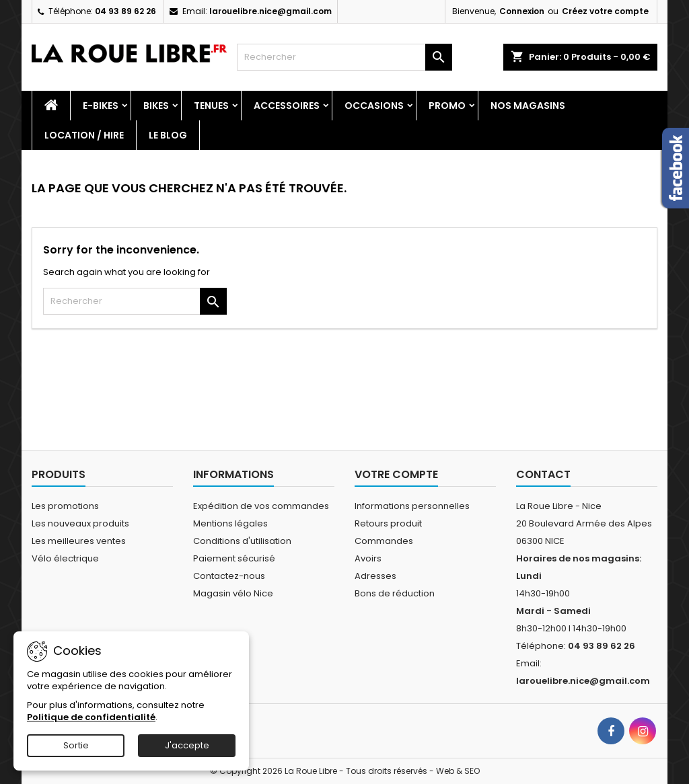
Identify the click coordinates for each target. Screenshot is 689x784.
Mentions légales (230, 523)
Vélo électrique (65, 558)
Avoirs (368, 558)
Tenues (211, 106)
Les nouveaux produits (80, 523)
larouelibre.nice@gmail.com (270, 11)
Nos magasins (528, 106)
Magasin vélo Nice (233, 593)
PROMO (447, 106)
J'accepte (187, 745)
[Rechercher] (344, 57)
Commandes (384, 541)
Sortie (76, 745)
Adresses (375, 576)
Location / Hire (84, 135)
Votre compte (396, 474)
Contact (543, 474)
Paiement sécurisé (234, 558)
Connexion (522, 11)
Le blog (168, 135)
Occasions (374, 106)
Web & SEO (458, 771)
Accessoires (287, 106)
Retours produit (388, 523)
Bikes (156, 106)
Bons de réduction (395, 593)
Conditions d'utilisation (242, 541)
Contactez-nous (229, 576)
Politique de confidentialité (91, 717)
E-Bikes (101, 106)
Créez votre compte (605, 11)
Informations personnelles (412, 506)
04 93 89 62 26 (125, 11)
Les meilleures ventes (79, 541)
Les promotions (65, 506)
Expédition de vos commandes (261, 506)
